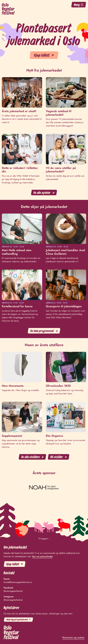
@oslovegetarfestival (13, 591)
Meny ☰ (79, 5)
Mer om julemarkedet (42, 556)
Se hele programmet (42, 331)
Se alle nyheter (42, 193)
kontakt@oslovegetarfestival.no (18, 582)
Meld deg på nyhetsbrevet (17, 619)
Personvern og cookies (73, 637)
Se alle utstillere (31, 457)
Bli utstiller (57, 457)
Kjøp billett (42, 55)
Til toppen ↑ (44, 539)
